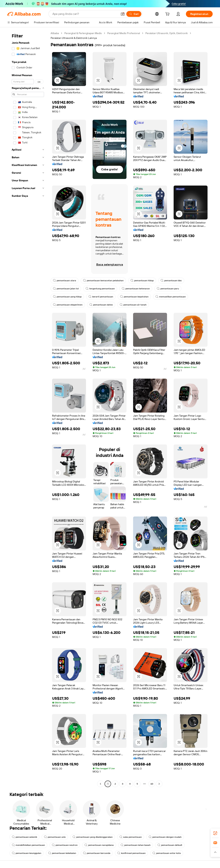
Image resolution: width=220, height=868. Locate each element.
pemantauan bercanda (97, 853)
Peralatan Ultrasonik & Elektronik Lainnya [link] (74, 38)
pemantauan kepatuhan (134, 297)
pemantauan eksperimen (68, 305)
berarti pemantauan (101, 297)
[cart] (168, 14)
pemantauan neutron (65, 845)
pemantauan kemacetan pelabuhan (103, 281)
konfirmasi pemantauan (131, 853)
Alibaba (55, 33)
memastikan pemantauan (171, 297)
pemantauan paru (168, 289)
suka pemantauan (131, 837)
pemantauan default (170, 845)
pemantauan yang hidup (67, 297)
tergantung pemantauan (100, 289)
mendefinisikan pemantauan (28, 845)
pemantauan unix (55, 837)
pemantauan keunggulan (27, 853)
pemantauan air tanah (133, 305)
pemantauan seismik (24, 837)
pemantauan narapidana (99, 845)
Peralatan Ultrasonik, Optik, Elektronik (167, 33)
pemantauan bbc (171, 281)
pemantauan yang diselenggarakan (93, 837)
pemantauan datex (101, 305)
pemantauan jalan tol (66, 289)
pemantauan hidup (142, 281)
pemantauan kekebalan (62, 853)
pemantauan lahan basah (136, 845)
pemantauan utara (65, 281)
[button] (123, 14)
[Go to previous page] (100, 784)
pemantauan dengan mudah (165, 837)
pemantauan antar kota (167, 853)
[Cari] (134, 14)
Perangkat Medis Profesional (124, 33)
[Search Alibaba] (85, 14)
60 (152, 784)
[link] (215, 833)
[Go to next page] (159, 784)
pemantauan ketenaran (136, 289)
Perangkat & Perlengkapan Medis (83, 33)
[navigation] (28, 409)
